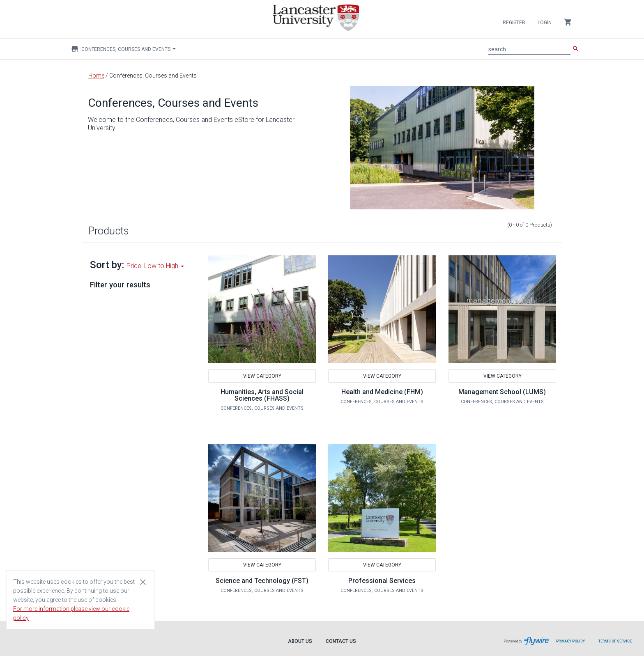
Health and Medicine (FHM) (382, 392)
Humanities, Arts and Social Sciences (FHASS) (262, 395)
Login (545, 23)
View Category (262, 376)
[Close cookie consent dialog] (143, 582)
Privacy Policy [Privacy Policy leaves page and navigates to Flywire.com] (570, 641)
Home (96, 76)
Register (514, 23)
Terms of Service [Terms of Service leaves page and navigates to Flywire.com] (615, 641)
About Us (300, 641)
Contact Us (341, 641)
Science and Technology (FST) (262, 581)
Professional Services (382, 581)
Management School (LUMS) (502, 392)
